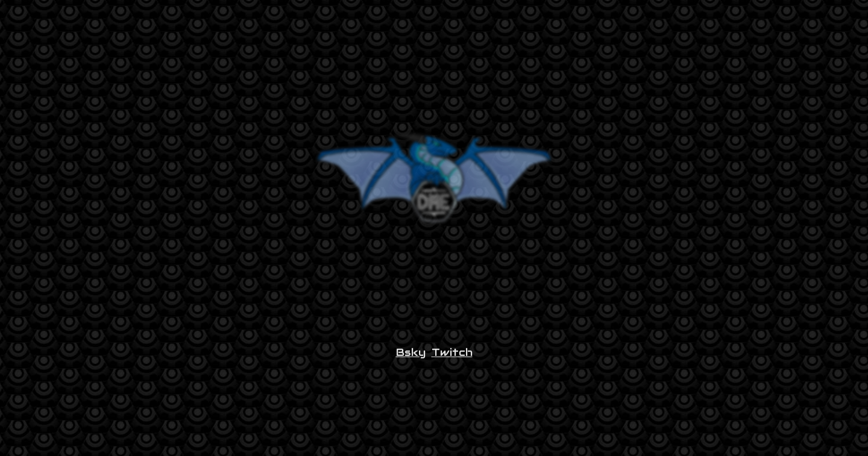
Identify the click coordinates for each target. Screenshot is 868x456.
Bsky (411, 355)
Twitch (452, 355)
